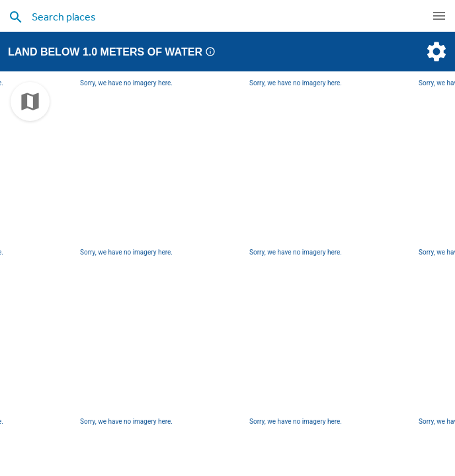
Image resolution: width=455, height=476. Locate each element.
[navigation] (439, 16)
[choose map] (30, 101)
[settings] (435, 52)
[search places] (205, 17)
